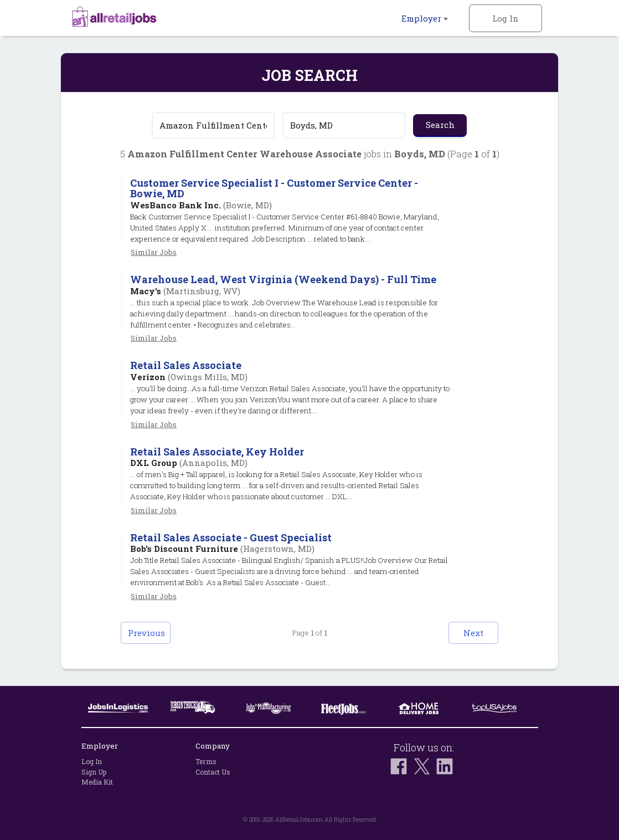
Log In (505, 18)
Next (473, 633)
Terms (206, 761)
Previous (146, 633)
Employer (425, 18)
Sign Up (94, 772)
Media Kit (97, 782)
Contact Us (213, 772)
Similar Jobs (154, 252)
